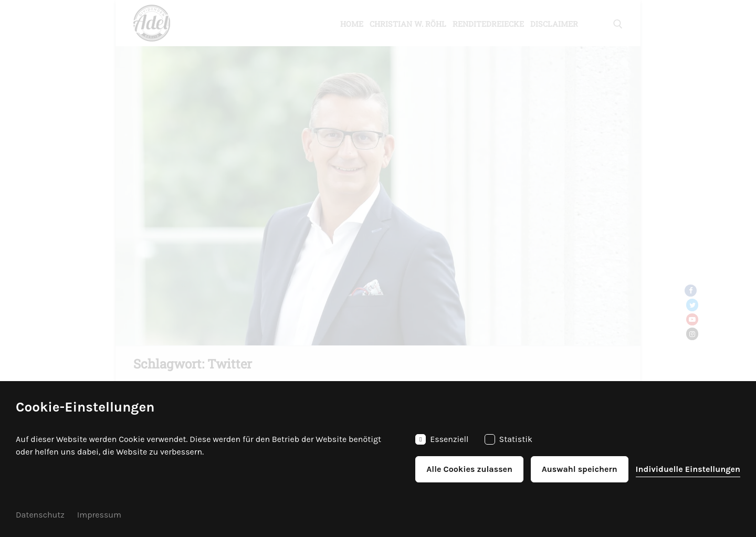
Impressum (99, 515)
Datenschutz (40, 515)
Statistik (509, 439)
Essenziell (442, 439)
